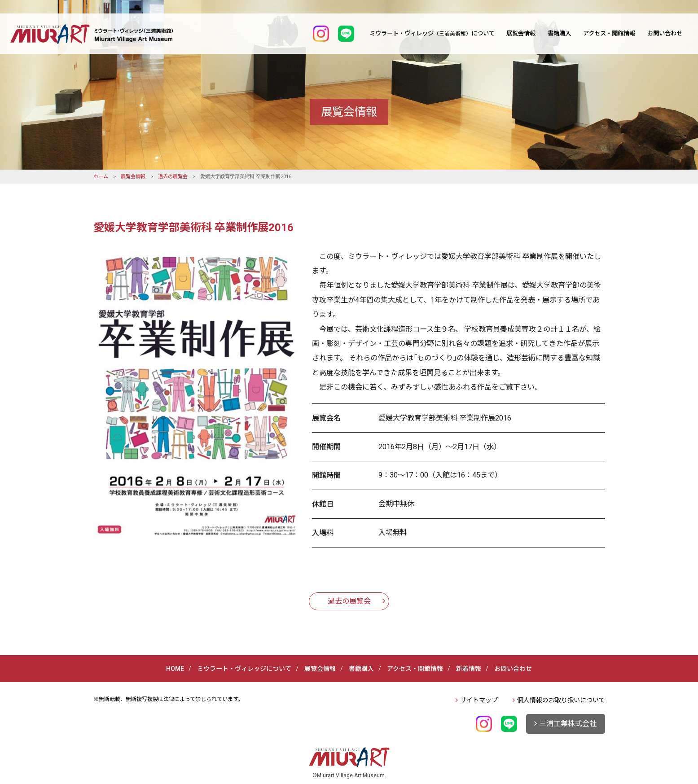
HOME (175, 669)
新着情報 (469, 669)
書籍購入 (559, 33)
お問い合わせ (665, 33)
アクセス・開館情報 (609, 33)
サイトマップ (479, 700)
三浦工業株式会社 (568, 724)
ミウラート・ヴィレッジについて (432, 33)
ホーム (101, 177)
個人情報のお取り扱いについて (561, 700)
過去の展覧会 (173, 177)
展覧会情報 (521, 33)
